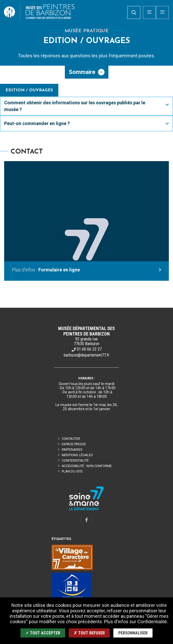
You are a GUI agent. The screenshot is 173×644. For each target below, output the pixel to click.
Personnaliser (133, 633)
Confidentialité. (153, 622)
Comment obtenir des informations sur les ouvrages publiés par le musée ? (75, 106)
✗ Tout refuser (89, 633)
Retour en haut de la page (160, 308)
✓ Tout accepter (43, 633)
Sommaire (82, 72)
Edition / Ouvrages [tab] (29, 90)
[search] (134, 12)
